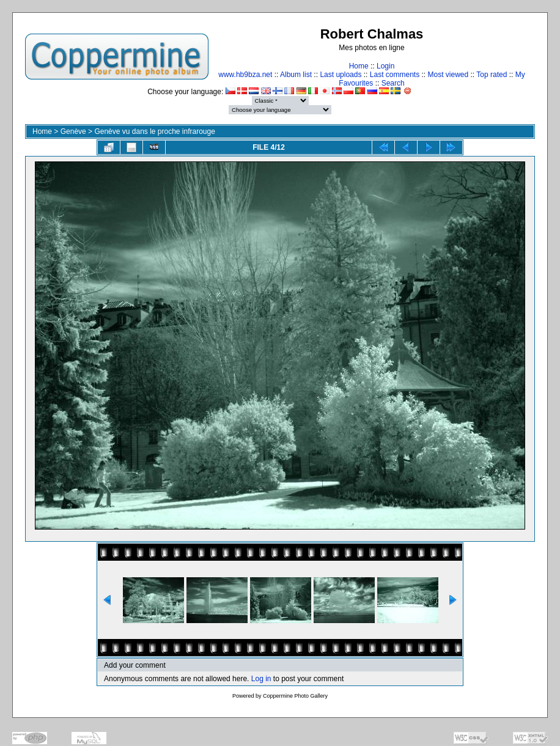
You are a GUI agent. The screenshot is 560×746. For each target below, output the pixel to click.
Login (385, 66)
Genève (73, 131)
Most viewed (448, 75)
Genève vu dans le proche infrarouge (154, 131)
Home (359, 66)
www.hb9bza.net (245, 75)
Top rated (492, 75)
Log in (261, 679)
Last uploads (341, 75)
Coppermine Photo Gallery (295, 696)
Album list (296, 75)
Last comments (395, 75)
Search (393, 83)
